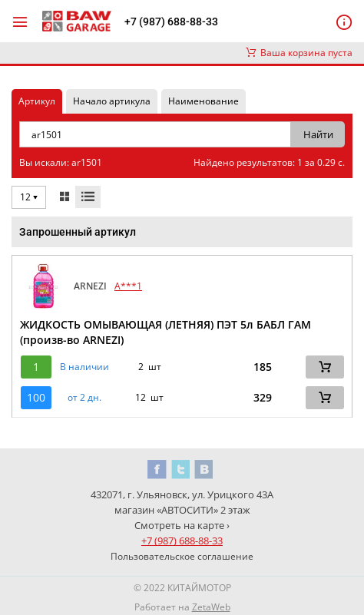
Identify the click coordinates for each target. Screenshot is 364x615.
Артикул (37, 101)
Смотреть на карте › (182, 525)
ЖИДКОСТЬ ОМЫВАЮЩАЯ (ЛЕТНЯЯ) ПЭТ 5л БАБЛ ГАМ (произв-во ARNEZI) (165, 332)
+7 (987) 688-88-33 (171, 21)
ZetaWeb (211, 607)
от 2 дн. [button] (84, 398)
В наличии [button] (84, 367)
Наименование (204, 101)
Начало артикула (112, 101)
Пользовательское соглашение (182, 556)
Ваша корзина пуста (299, 53)
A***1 (128, 286)
